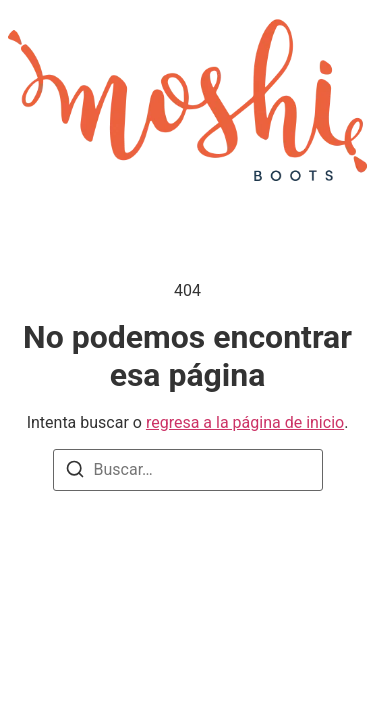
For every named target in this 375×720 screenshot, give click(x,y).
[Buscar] (75, 469)
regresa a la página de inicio (245, 422)
